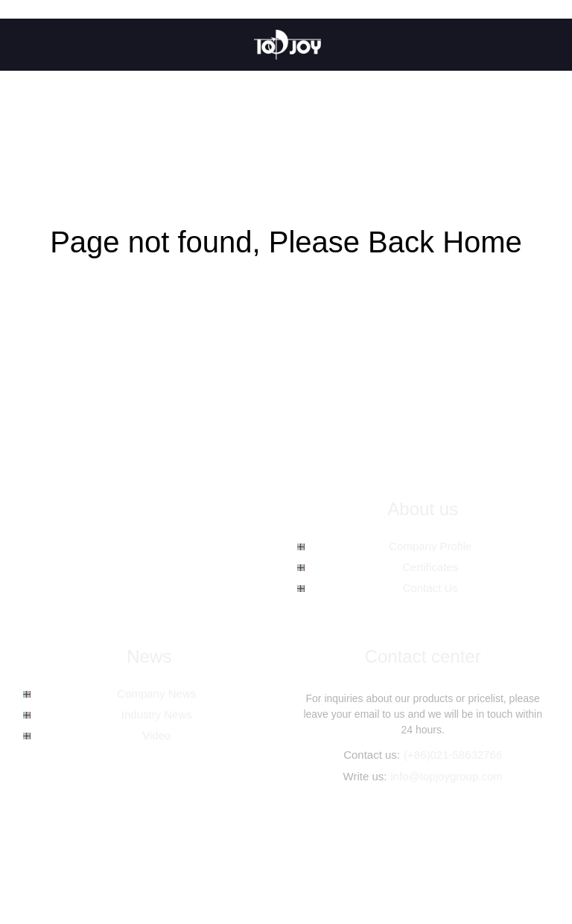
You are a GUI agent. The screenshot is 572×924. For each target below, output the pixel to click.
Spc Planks (51, 879)
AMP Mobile (454, 864)
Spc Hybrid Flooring (452, 879)
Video (156, 735)
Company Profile (430, 546)
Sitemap (398, 864)
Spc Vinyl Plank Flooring (269, 879)
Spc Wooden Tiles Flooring (145, 879)
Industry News (157, 714)
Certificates (430, 567)
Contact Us (430, 588)
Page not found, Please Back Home (286, 242)
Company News (156, 694)
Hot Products (340, 864)
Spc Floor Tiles (366, 879)
